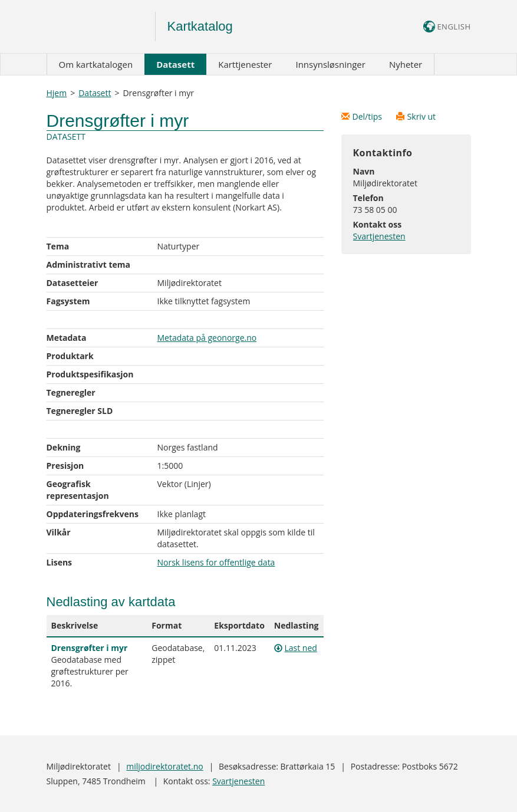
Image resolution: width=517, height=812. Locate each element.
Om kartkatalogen (96, 64)
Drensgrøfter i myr (90, 648)
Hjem (57, 93)
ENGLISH (447, 27)
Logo (101, 27)
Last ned (300, 648)
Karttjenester (245, 64)
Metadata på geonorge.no (207, 338)
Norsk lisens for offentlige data (216, 562)
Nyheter (406, 64)
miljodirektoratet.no (164, 766)
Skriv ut (416, 116)
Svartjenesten (379, 236)
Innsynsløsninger (330, 64)
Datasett (175, 64)
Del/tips (363, 116)
